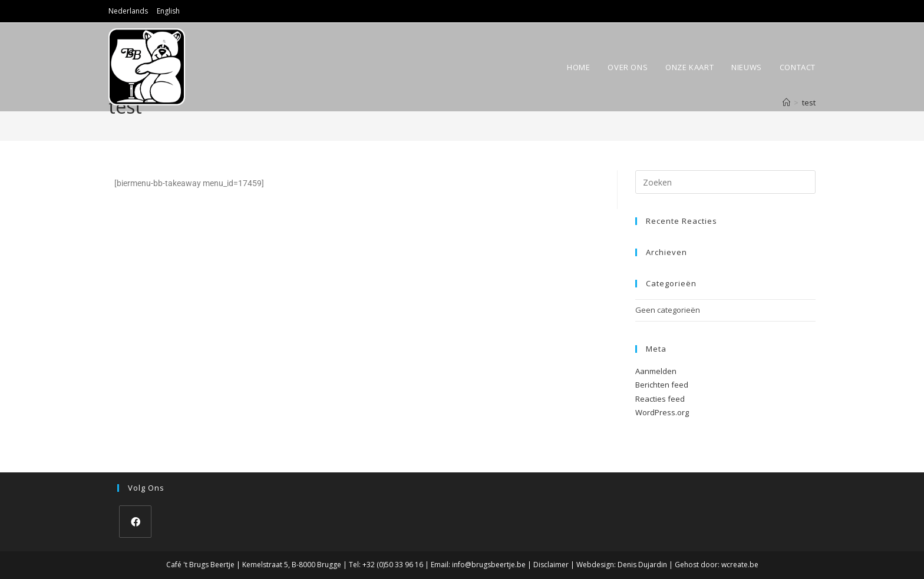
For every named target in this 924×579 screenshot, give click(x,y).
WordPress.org (662, 412)
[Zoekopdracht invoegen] (725, 182)
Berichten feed (662, 385)
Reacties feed (660, 399)
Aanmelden (656, 371)
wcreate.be (740, 565)
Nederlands (128, 11)
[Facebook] (135, 522)
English (168, 11)
